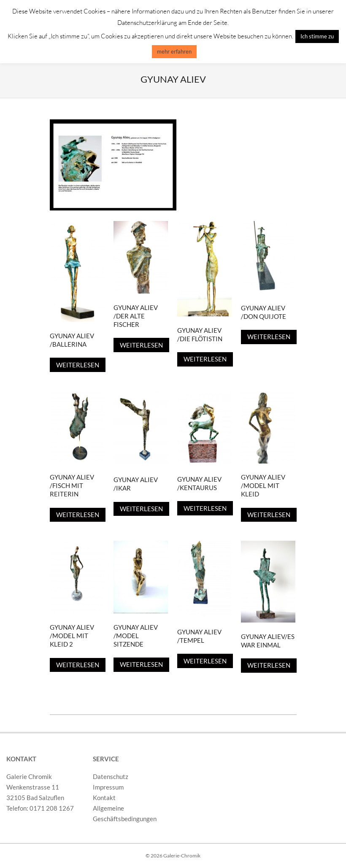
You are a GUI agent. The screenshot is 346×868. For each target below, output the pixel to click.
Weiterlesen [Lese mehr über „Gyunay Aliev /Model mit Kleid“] (269, 515)
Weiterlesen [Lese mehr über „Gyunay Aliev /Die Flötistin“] (205, 359)
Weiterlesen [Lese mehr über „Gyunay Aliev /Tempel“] (205, 661)
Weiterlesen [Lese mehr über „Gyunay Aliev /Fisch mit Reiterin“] (78, 515)
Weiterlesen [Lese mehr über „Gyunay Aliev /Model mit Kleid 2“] (78, 665)
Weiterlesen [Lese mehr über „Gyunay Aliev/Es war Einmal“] (269, 665)
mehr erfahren (174, 51)
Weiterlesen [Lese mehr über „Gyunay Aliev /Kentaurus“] (205, 508)
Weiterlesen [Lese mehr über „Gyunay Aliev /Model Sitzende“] (141, 664)
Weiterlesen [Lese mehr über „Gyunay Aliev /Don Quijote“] (269, 337)
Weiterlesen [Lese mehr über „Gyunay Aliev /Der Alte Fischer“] (141, 345)
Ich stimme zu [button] (317, 36)
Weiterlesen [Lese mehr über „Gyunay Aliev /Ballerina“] (78, 365)
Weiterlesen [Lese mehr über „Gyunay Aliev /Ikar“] (141, 509)
